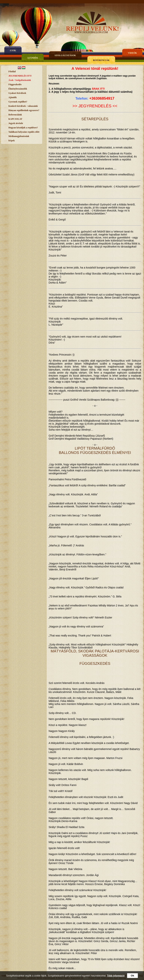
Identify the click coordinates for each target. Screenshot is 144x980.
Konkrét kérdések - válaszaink (23, 106)
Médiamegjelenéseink (19, 136)
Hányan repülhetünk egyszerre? (24, 110)
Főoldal (12, 71)
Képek (12, 141)
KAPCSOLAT (15, 119)
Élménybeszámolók (18, 89)
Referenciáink (15, 115)
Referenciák (101, 60)
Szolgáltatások (65, 55)
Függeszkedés (15, 84)
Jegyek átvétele (16, 123)
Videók (132, 53)
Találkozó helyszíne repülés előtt (24, 132)
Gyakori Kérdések (17, 93)
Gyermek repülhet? (18, 102)
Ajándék (33, 58)
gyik (13, 50)
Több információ (116, 976)
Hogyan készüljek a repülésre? (23, 128)
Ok (133, 976)
